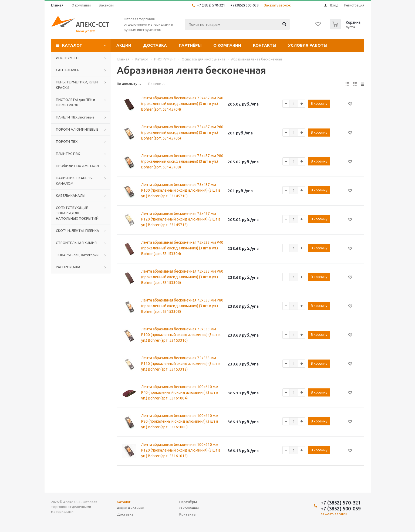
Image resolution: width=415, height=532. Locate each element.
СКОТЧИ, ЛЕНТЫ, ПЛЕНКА (77, 231)
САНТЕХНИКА (67, 70)
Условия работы (308, 45)
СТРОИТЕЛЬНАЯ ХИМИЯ (76, 243)
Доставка (155, 45)
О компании (227, 45)
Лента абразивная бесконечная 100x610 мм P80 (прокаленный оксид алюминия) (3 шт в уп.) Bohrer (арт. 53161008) (180, 421)
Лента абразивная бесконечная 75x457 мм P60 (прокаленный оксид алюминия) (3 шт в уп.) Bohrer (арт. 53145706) (182, 133)
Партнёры (190, 45)
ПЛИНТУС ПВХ (68, 154)
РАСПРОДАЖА (68, 267)
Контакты (265, 45)
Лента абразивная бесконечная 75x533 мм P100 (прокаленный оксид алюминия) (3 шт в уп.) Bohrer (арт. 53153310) (181, 335)
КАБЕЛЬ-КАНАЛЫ (71, 195)
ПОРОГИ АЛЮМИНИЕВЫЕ (77, 129)
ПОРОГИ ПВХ (67, 141)
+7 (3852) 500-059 (244, 5)
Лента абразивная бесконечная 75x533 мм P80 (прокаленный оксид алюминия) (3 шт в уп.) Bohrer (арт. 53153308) (182, 306)
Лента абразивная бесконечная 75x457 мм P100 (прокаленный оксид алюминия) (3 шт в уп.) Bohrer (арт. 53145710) (181, 190)
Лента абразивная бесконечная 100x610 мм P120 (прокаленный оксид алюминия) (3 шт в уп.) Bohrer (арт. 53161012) (181, 450)
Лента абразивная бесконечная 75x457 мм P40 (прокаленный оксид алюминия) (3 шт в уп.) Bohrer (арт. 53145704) (182, 104)
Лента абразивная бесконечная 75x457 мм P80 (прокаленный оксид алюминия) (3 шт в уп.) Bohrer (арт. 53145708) (182, 161)
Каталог (72, 45)
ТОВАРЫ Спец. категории (77, 255)
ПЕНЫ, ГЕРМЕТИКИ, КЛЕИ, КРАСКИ (77, 85)
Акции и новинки (131, 508)
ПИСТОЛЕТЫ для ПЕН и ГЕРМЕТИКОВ (75, 102)
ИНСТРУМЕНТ (68, 58)
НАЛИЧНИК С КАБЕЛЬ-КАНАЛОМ (75, 181)
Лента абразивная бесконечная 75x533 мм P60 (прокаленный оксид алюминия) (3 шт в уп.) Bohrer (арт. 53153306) (182, 277)
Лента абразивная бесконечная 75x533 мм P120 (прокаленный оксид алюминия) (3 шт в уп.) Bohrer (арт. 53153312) (181, 364)
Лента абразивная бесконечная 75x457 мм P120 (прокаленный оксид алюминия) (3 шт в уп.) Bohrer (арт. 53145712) (181, 219)
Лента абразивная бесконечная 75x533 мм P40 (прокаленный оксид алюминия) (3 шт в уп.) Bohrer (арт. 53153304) (182, 248)
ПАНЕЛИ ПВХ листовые (75, 117)
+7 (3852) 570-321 (211, 5)
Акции (124, 45)
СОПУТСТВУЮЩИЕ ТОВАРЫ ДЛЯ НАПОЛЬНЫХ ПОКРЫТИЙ (77, 213)
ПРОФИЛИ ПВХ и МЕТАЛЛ (77, 166)
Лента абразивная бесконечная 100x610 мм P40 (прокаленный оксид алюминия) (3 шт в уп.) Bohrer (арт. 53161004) (180, 392)
